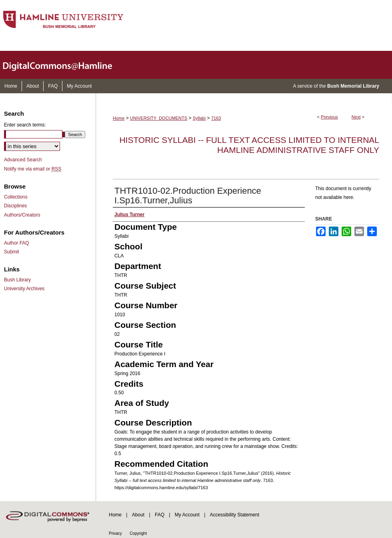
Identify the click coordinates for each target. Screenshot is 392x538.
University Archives (24, 289)
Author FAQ (17, 243)
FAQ (160, 515)
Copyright (138, 533)
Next (356, 117)
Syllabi (199, 118)
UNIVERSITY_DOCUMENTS (159, 118)
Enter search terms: (25, 125)
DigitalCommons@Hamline (64, 65)
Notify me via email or (33, 169)
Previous (329, 117)
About (138, 515)
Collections (16, 197)
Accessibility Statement (235, 515)
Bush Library (17, 280)
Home (119, 118)
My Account (187, 515)
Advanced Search (23, 160)
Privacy (115, 533)
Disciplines (15, 206)
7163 (216, 118)
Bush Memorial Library (353, 86)
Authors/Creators (22, 215)
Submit (11, 252)
